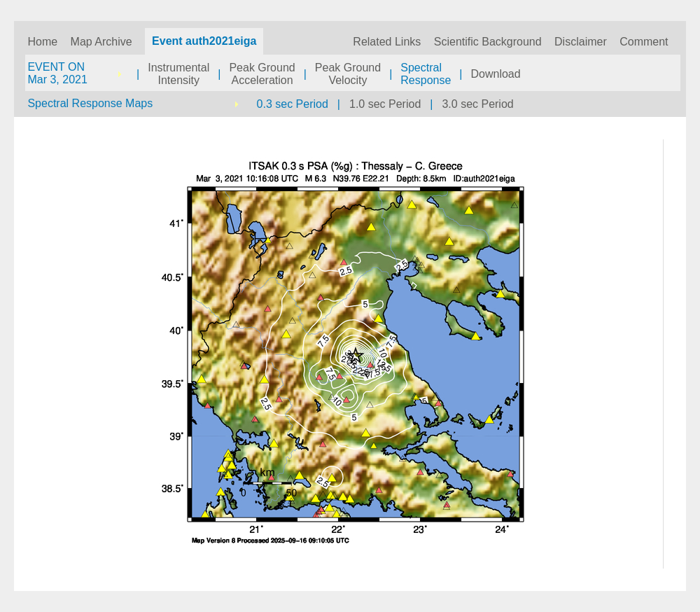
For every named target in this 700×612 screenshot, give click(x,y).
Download (496, 74)
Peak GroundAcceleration (262, 74)
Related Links (387, 42)
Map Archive (101, 42)
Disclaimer (581, 42)
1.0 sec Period (385, 104)
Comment (644, 42)
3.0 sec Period (477, 104)
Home (42, 42)
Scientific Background (488, 42)
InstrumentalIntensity (178, 74)
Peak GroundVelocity (348, 74)
